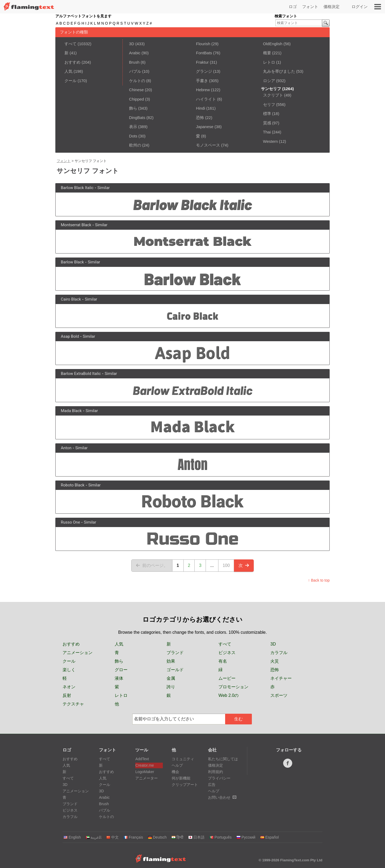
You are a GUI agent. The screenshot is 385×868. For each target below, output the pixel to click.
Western (271, 141)
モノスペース (208, 145)
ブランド (175, 653)
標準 (267, 114)
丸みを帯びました (279, 71)
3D (132, 44)
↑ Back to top (319, 580)
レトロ (269, 62)
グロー (121, 670)
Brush (134, 62)
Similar (103, 188)
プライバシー (219, 778)
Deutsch (157, 837)
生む (238, 719)
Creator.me (145, 765)
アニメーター (147, 778)
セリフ (269, 104)
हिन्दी (177, 837)
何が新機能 (181, 778)
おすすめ (72, 62)
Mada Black (71, 411)
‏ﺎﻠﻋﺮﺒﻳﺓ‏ (93, 837)
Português (220, 837)
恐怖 (200, 118)
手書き (202, 81)
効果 (171, 661)
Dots (133, 136)
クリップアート (185, 785)
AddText (142, 759)
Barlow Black (72, 262)
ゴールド (175, 670)
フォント (310, 7)
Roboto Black (73, 485)
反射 (67, 695)
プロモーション (233, 687)
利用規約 (215, 772)
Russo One (71, 522)
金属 (171, 678)
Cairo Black (71, 299)
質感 (267, 123)
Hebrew (203, 90)
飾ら (133, 108)
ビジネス (227, 653)
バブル (135, 71)
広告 (212, 785)
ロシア (269, 81)
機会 (175, 772)
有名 (223, 661)
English (72, 837)
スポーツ (279, 695)
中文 (112, 837)
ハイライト (206, 99)
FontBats (204, 53)
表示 (133, 127)
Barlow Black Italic (77, 188)
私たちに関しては (223, 759)
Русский (246, 837)
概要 (267, 53)
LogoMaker (145, 772)
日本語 (196, 837)
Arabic (135, 53)
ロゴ (293, 7)
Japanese (205, 127)
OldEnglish (273, 44)
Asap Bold (70, 336)
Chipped (137, 99)
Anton (66, 448)
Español (269, 837)
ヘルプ (177, 765)
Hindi (201, 108)
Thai (267, 132)
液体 (119, 678)
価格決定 (332, 7)
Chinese (136, 90)
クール (70, 81)
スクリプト (273, 95)
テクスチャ (73, 704)
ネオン (69, 687)
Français (133, 837)
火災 (275, 661)
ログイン (360, 7)
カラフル (279, 653)
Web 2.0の (228, 695)
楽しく (69, 670)
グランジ (204, 71)
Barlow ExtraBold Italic (81, 374)
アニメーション (78, 653)
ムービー (227, 678)
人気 (68, 71)
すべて (70, 44)
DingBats (137, 118)
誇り (171, 687)
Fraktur (202, 62)
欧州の (135, 145)
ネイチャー (281, 678)
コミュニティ (183, 759)
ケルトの (137, 81)
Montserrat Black (76, 225)
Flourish (203, 44)
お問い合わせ (222, 797)
